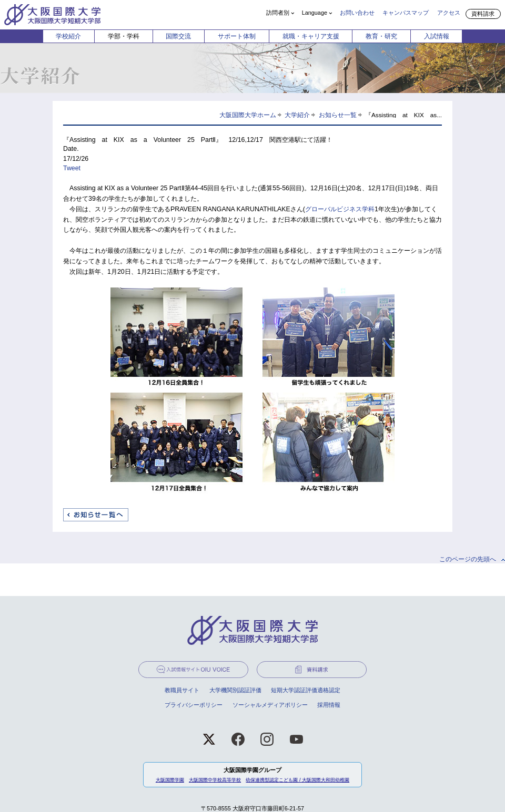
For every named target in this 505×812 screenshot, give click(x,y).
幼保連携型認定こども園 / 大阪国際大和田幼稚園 (297, 780)
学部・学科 (124, 36)
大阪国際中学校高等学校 (215, 780)
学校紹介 (68, 36)
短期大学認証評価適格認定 (306, 690)
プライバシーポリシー (194, 705)
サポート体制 (237, 36)
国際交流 (178, 36)
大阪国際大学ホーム (248, 115)
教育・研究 (381, 36)
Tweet (72, 168)
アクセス (449, 13)
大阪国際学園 (170, 780)
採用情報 (329, 705)
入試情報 (437, 36)
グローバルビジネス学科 (340, 209)
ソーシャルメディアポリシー (270, 705)
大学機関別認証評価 (235, 690)
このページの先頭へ (468, 559)
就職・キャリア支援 (311, 36)
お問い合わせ (357, 13)
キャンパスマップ (406, 13)
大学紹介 (297, 115)
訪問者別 (278, 13)
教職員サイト (182, 690)
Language (315, 13)
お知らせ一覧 (338, 115)
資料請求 (483, 14)
